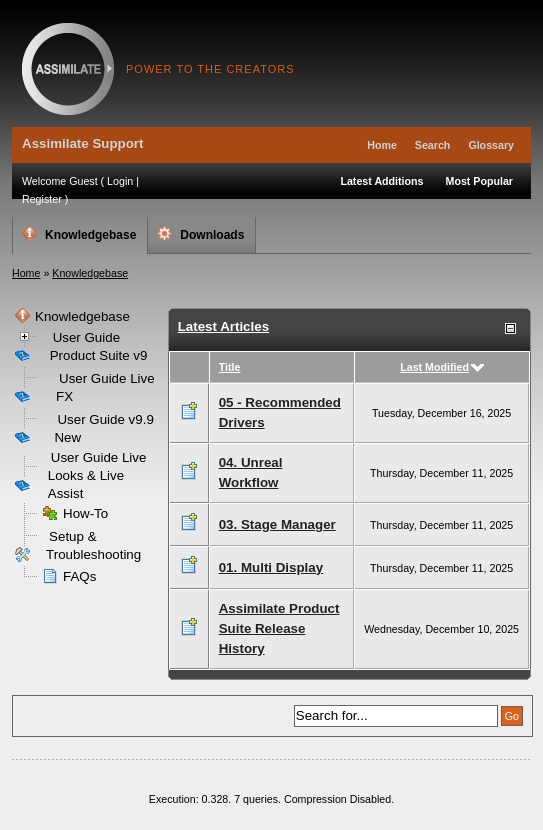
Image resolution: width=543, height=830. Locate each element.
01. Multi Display (271, 567)
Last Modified (434, 367)
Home (382, 145)
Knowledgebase (79, 234)
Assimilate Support (68, 69)
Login (120, 181)
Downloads (200, 234)
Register (42, 199)
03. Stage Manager (277, 524)
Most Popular (480, 181)
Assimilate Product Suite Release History (279, 628)
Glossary (491, 145)
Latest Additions (381, 181)
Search (433, 145)
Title (230, 367)
